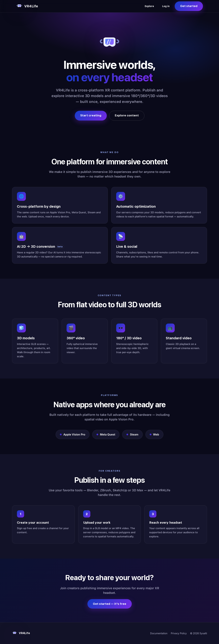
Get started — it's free (110, 604)
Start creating (91, 115)
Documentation (159, 633)
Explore (149, 6)
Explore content (127, 115)
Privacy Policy (179, 633)
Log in (166, 6)
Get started (189, 6)
